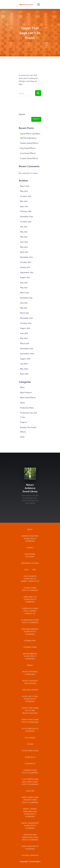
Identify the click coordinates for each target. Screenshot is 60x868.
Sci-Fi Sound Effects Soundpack (30, 730)
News (22, 403)
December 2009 (27, 349)
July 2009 (24, 364)
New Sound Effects (28, 398)
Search (22, 115)
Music (22, 388)
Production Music (27, 408)
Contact (30, 548)
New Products (26, 393)
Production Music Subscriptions (30, 682)
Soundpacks (30, 764)
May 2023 (24, 191)
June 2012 (24, 283)
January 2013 (25, 268)
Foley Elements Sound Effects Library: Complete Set (30, 579)
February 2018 (26, 212)
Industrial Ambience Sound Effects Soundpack (30, 632)
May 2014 (24, 247)
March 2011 (24, 313)
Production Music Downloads (30, 673)
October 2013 (26, 262)
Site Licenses (30, 738)
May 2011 (24, 308)
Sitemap (30, 744)
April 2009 (24, 374)
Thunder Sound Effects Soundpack (30, 772)
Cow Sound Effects (28, 154)
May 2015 (24, 237)
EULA (26, 570)
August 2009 (25, 359)
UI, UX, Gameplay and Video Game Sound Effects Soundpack (30, 782)
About (30, 530)
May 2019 (24, 202)
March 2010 (25, 344)
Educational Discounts (30, 556)
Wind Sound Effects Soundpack (30, 848)
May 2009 (24, 369)
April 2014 (24, 252)
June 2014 (24, 242)
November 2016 (26, 217)
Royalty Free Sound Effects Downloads (30, 721)
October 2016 (26, 222)
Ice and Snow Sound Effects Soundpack (30, 622)
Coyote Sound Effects (29, 159)
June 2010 (24, 334)
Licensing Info (30, 641)
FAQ (34, 570)
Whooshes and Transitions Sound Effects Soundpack (30, 838)
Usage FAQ (30, 791)
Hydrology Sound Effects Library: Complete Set (30, 611)
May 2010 (24, 339)
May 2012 (24, 288)
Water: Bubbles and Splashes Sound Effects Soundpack (30, 800)
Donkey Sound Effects (29, 143)
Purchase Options (30, 690)
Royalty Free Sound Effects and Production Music (30, 711)
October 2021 (26, 197)
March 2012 (25, 293)
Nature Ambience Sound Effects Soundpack (30, 657)
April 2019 (24, 207)
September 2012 (27, 273)
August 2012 (25, 278)
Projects (24, 423)
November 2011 (26, 298)
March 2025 (25, 186)
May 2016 (24, 232)
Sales (22, 437)
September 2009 (27, 354)
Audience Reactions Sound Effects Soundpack (30, 539)
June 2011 (24, 303)
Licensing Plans (30, 647)
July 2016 (24, 227)
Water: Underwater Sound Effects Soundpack (30, 826)
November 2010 (27, 318)
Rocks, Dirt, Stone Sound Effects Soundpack (30, 699)
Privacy (30, 666)
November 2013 (26, 257)
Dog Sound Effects (28, 148)
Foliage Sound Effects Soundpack (30, 589)
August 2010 (25, 329)
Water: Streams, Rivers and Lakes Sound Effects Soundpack (30, 813)
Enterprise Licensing (30, 563)
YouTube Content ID (30, 856)
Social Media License (30, 751)
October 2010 (26, 324)
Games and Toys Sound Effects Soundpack (30, 600)
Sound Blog (30, 758)
